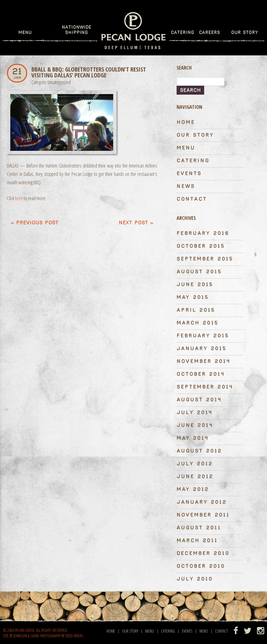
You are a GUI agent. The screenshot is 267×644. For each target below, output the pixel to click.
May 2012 (193, 489)
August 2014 (199, 400)
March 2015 (198, 323)
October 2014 (201, 374)
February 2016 (203, 233)
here (19, 198)
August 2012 (199, 451)
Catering (182, 33)
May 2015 (193, 297)
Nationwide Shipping (76, 30)
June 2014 (195, 425)
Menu (25, 33)
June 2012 (195, 477)
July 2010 (195, 579)
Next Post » (136, 223)
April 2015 (196, 310)
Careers (209, 33)
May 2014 (193, 438)
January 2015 (202, 349)
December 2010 (203, 553)
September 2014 (205, 387)
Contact (192, 199)
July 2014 (195, 413)
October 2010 (201, 566)
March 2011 (197, 541)
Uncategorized (59, 82)
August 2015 (199, 272)
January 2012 (202, 502)
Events (189, 174)
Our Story (245, 33)
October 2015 (201, 246)
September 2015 (205, 259)
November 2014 (204, 361)
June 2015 (195, 285)
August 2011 (199, 528)
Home (186, 122)
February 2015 (203, 336)
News (186, 186)
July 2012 (195, 464)
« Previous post (35, 223)
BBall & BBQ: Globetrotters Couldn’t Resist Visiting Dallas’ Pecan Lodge (89, 72)
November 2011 (203, 515)
